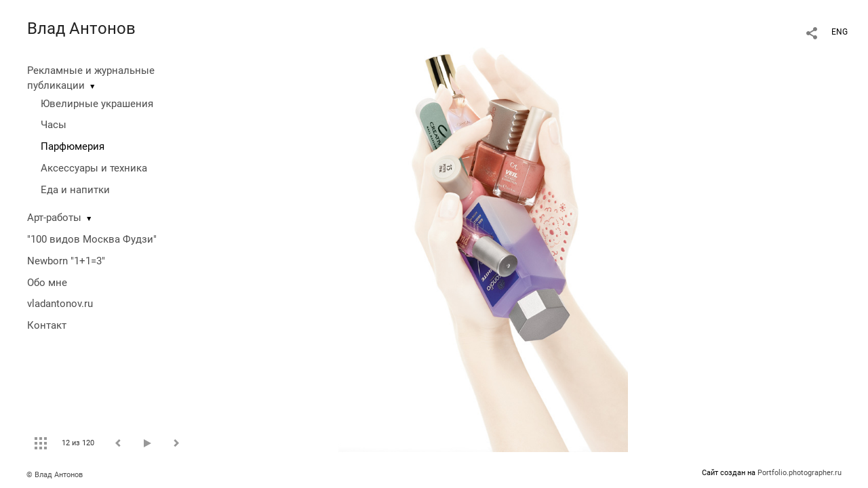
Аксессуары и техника (94, 168)
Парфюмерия (73, 146)
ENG (840, 32)
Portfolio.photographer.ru (800, 473)
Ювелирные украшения (97, 104)
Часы (54, 125)
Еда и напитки (75, 190)
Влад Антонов (81, 28)
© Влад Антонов (55, 475)
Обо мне (47, 283)
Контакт (47, 325)
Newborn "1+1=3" (66, 261)
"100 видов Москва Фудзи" (92, 239)
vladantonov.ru (60, 304)
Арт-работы (54, 218)
